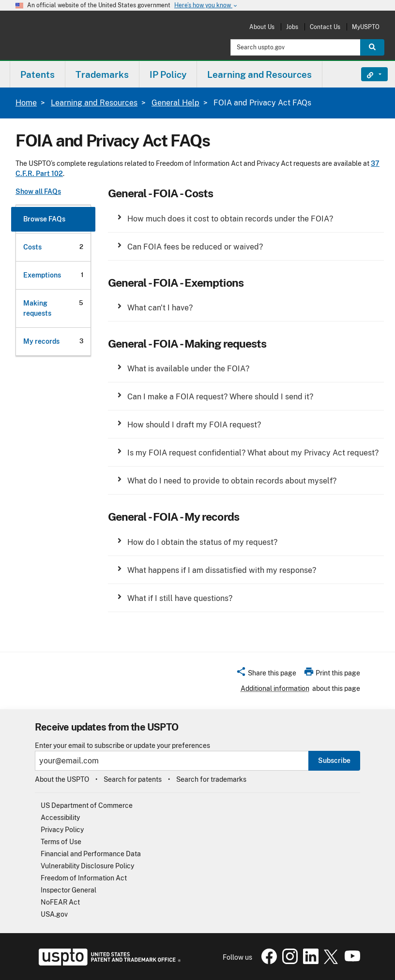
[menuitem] (38, 74)
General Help (175, 103)
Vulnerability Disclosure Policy (87, 866)
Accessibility (60, 818)
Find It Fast (367, 74)
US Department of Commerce (87, 805)
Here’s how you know (206, 6)
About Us (262, 27)
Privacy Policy (62, 830)
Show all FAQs (38, 191)
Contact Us (325, 27)
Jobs (292, 27)
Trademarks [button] (102, 74)
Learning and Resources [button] (259, 74)
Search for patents (133, 779)
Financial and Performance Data (91, 854)
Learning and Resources (94, 103)
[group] (246, 222)
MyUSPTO (366, 27)
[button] (246, 222)
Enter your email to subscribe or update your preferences (122, 746)
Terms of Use (61, 842)
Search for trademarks (211, 779)
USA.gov (54, 914)
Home (26, 103)
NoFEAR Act (60, 902)
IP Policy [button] (168, 74)
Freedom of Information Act (84, 878)
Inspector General (68, 890)
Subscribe (334, 761)
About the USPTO (62, 779)
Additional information (275, 688)
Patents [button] (38, 74)
